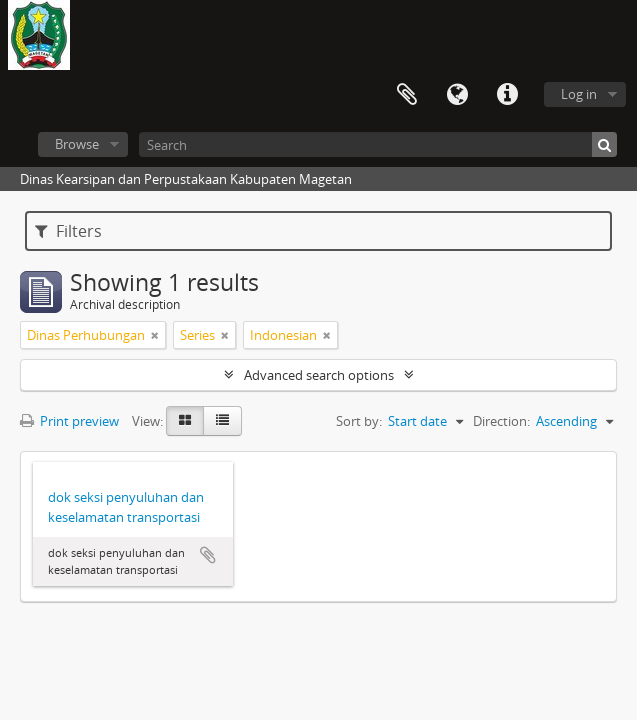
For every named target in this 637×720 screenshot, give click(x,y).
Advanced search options (319, 375)
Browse (77, 144)
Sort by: (359, 421)
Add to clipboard (208, 555)
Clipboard (407, 95)
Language (457, 95)
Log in (579, 94)
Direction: (501, 421)
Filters (68, 231)
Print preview (69, 421)
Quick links (507, 95)
